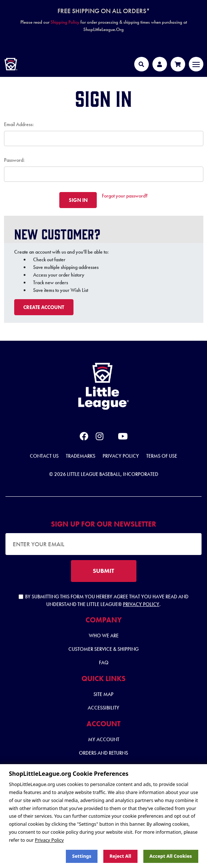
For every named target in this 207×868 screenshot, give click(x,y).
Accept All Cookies (171, 856)
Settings (82, 856)
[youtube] (123, 438)
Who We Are (104, 636)
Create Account (44, 307)
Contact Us (44, 456)
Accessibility (103, 708)
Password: (14, 160)
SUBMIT (103, 571)
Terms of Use (162, 456)
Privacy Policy (121, 456)
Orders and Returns (103, 753)
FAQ (104, 662)
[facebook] (84, 438)
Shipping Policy (65, 22)
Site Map (103, 694)
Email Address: (19, 124)
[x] (111, 437)
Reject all (120, 856)
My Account (104, 739)
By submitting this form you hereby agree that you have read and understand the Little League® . (103, 600)
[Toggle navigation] (196, 64)
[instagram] (99, 438)
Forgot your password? (125, 196)
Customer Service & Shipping (103, 649)
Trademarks (81, 456)
